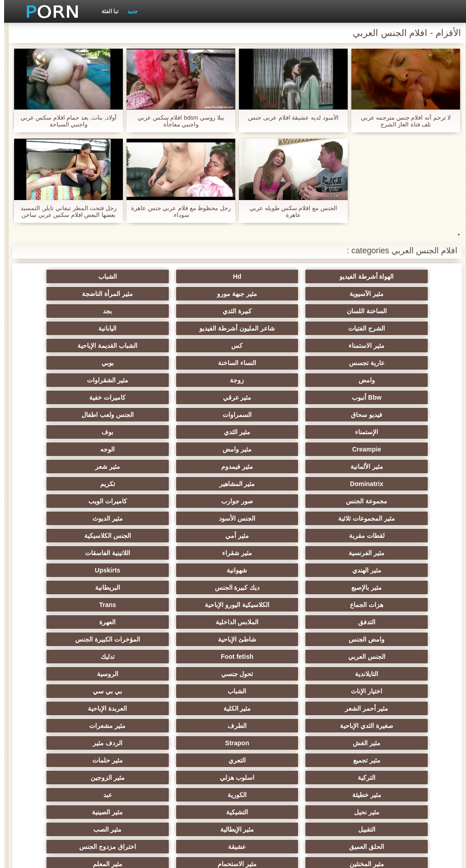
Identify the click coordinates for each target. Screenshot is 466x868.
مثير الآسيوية (99, 276)
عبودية (189, 760)
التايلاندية (277, 570)
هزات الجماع (277, 518)
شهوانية (367, 501)
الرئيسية (83, 856)
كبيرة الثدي (99, 294)
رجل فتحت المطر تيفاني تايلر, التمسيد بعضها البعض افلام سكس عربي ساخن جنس (64, 211)
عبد (367, 674)
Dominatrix (367, 432)
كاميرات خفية (99, 363)
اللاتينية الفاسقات (189, 484)
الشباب (189, 276)
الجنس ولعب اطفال (189, 380)
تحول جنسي (189, 570)
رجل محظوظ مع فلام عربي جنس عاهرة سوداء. (177, 211)
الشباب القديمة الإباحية (188, 328)
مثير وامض (99, 397)
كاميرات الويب (277, 449)
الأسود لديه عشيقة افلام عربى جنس (289, 118)
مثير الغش (277, 622)
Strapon (189, 622)
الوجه (367, 415)
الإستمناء (99, 380)
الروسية (99, 570)
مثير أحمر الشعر (99, 587)
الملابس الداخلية (277, 536)
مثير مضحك (189, 743)
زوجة (99, 346)
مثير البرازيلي (278, 726)
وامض (188, 346)
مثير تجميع (367, 639)
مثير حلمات (189, 639)
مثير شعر (99, 415)
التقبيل (367, 691)
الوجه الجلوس (278, 778)
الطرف (99, 605)
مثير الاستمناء (367, 328)
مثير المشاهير (277, 432)
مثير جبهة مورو (367, 294)
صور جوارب (367, 449)
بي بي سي (188, 587)
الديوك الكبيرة (99, 760)
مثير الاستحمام (99, 708)
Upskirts (278, 501)
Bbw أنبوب (277, 363)
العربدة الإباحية (278, 605)
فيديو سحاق (367, 380)
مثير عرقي (189, 363)
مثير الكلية (367, 605)
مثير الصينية (99, 674)
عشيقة (367, 708)
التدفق (367, 536)
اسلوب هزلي (367, 657)
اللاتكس (278, 743)
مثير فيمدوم (188, 415)
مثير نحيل (278, 674)
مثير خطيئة (188, 657)
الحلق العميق (99, 691)
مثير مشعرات (367, 622)
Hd (278, 276)
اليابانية (99, 311)
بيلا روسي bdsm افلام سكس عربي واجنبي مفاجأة (177, 121)
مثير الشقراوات (367, 363)
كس (277, 328)
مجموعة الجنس (99, 432)
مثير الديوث (367, 467)
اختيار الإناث (367, 587)
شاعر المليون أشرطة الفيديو (188, 311)
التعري (278, 639)
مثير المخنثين (188, 708)
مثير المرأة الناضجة (278, 294)
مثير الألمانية (278, 415)
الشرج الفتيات (277, 311)
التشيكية (188, 674)
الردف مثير (99, 622)
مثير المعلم (367, 726)
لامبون (277, 760)
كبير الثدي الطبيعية (99, 778)
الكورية (99, 657)
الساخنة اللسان (188, 294)
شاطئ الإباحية (367, 553)
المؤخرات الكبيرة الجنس (278, 553)
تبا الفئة (106, 11)
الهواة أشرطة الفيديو (367, 276)
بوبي (277, 346)
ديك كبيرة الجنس (99, 501)
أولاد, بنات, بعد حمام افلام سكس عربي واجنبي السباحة (65, 121)
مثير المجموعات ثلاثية (189, 449)
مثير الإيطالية (277, 691)
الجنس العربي (188, 553)
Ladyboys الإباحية (367, 778)
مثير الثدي (367, 397)
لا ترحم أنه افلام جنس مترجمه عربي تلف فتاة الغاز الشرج (402, 121)
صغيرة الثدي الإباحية (189, 605)
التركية (99, 639)
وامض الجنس (99, 536)
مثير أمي (188, 467)
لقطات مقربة (278, 467)
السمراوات (278, 380)
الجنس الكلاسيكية (99, 467)
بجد (367, 311)
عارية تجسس (99, 328)
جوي (99, 743)
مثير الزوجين (277, 657)
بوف (278, 397)
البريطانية (367, 518)
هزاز (99, 726)
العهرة (188, 536)
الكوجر (188, 726)
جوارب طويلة (367, 743)
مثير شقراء (278, 484)
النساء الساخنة (367, 346)
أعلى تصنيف (367, 760)
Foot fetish (99, 553)
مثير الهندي (99, 484)
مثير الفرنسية (367, 484)
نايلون (188, 778)
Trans (99, 518)
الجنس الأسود (99, 449)
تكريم (189, 432)
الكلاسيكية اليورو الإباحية (188, 518)
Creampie (188, 397)
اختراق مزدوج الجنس (278, 708)
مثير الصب (188, 691)
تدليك (367, 570)
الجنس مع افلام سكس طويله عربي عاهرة (289, 211)
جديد (128, 11)
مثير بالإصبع (189, 501)
